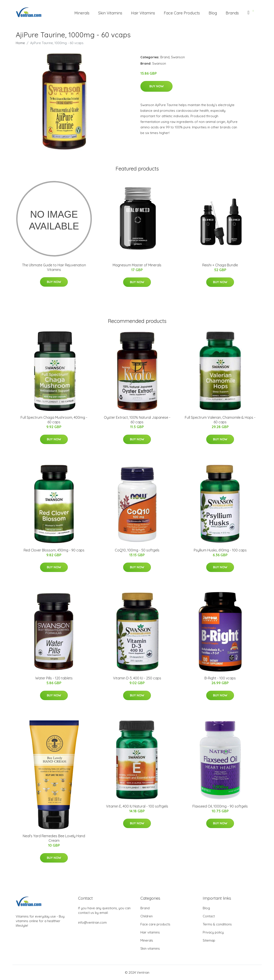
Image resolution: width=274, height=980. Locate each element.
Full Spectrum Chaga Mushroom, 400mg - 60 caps (54, 420)
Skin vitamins (150, 948)
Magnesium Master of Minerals (137, 265)
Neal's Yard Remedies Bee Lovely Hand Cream (54, 838)
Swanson (178, 57)
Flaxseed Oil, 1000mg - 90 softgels (220, 806)
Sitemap (209, 940)
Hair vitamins (150, 932)
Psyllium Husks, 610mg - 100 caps (220, 550)
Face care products (155, 924)
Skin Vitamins (110, 13)
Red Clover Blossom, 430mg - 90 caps (54, 550)
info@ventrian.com (92, 922)
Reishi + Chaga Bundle (220, 265)
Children (147, 916)
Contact (209, 916)
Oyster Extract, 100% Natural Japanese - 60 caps (137, 420)
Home (20, 43)
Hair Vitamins (143, 13)
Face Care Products (182, 13)
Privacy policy (213, 932)
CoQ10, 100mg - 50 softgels (137, 550)
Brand (165, 57)
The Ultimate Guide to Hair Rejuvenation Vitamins (54, 267)
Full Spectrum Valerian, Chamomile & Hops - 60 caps (220, 420)
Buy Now (156, 86)
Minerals (82, 13)
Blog (213, 13)
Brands (232, 13)
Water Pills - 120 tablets (54, 678)
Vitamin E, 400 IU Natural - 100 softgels (137, 806)
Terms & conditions (217, 924)
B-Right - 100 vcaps (220, 678)
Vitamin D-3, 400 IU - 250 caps (137, 678)
